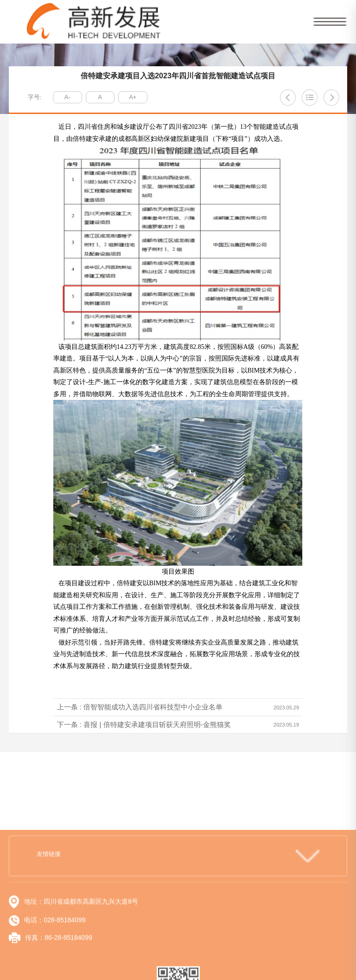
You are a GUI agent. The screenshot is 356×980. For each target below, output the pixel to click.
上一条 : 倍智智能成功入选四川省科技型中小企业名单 (140, 707)
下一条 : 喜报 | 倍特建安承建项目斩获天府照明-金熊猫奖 (144, 724)
